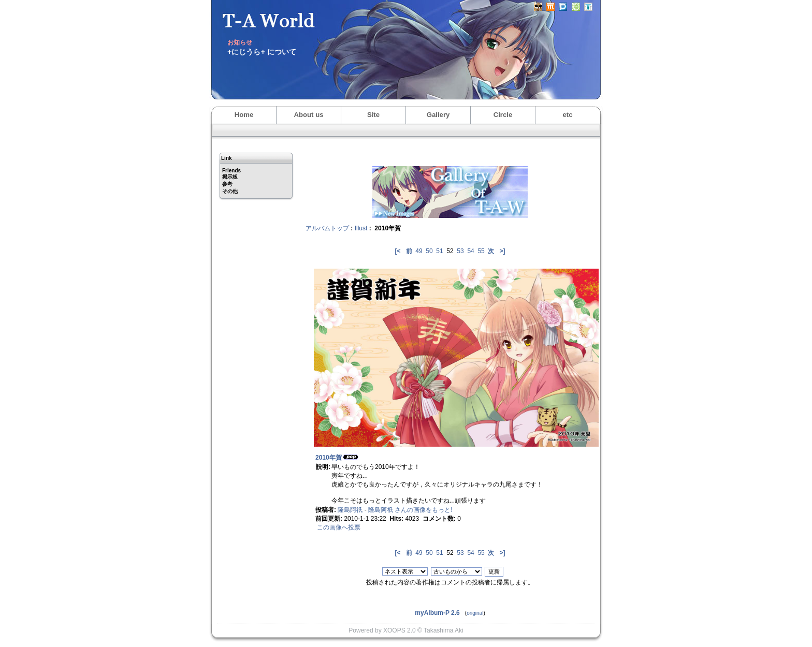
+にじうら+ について (262, 52)
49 (419, 251)
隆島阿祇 (350, 510)
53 (460, 251)
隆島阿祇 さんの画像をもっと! (410, 510)
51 (439, 251)
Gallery (438, 115)
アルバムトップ (327, 228)
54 (470, 251)
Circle (503, 115)
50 (429, 251)
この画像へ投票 (339, 527)
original (475, 613)
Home (244, 115)
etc (567, 115)
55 (481, 251)
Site (373, 115)
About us (308, 115)
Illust (361, 228)
